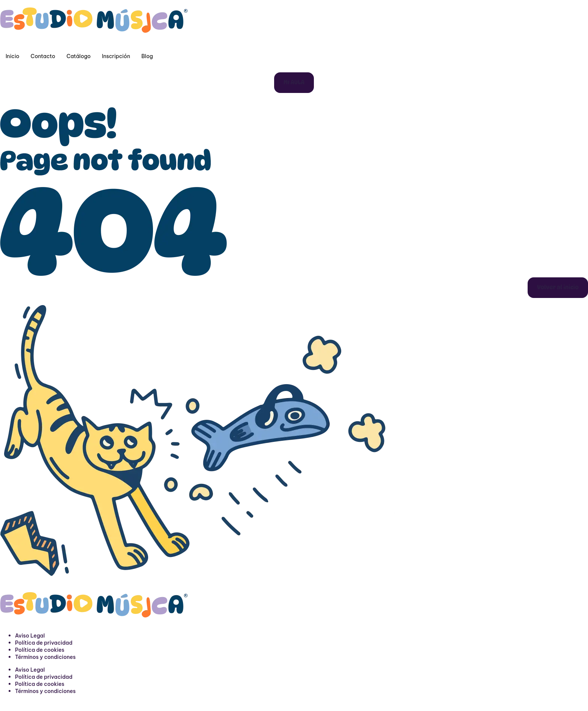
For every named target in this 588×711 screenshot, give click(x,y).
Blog (147, 56)
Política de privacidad (44, 643)
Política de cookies (40, 650)
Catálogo (79, 56)
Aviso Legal (30, 636)
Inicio (13, 56)
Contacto (43, 56)
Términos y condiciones (45, 657)
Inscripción (116, 56)
